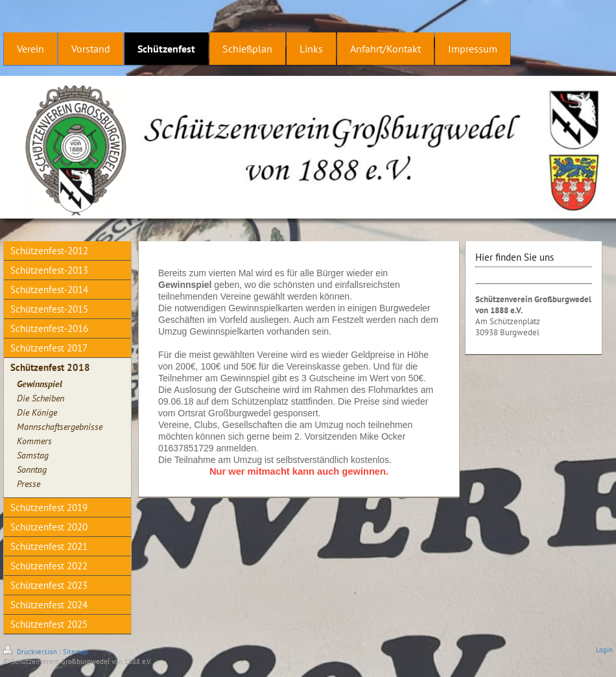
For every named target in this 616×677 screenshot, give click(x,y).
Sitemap (76, 652)
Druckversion (31, 652)
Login (604, 650)
